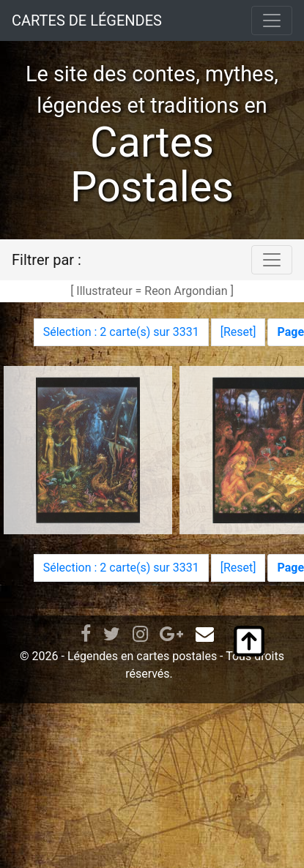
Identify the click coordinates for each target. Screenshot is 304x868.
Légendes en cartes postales (142, 656)
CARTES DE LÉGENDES (87, 20)
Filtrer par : (47, 260)
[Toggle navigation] (272, 20)
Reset (238, 332)
